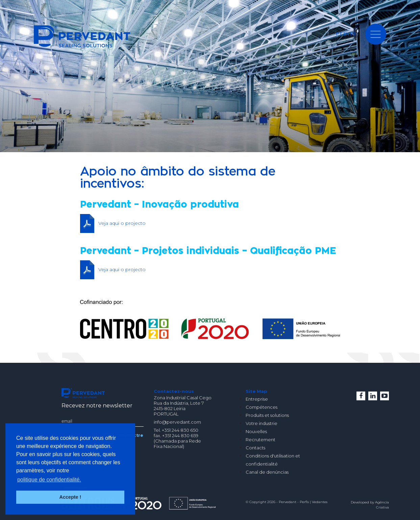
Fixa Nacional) (169, 446)
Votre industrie (262, 423)
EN (346, 34)
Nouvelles (256, 431)
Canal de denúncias (267, 472)
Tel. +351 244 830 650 (176, 430)
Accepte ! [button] (70, 497)
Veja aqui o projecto (122, 223)
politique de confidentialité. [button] (49, 480)
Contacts (255, 448)
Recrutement (261, 440)
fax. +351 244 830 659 (176, 435)
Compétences (262, 407)
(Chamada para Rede (177, 441)
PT (339, 34)
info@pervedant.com (177, 422)
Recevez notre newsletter (97, 406)
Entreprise (257, 399)
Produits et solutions (267, 415)
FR (353, 34)
